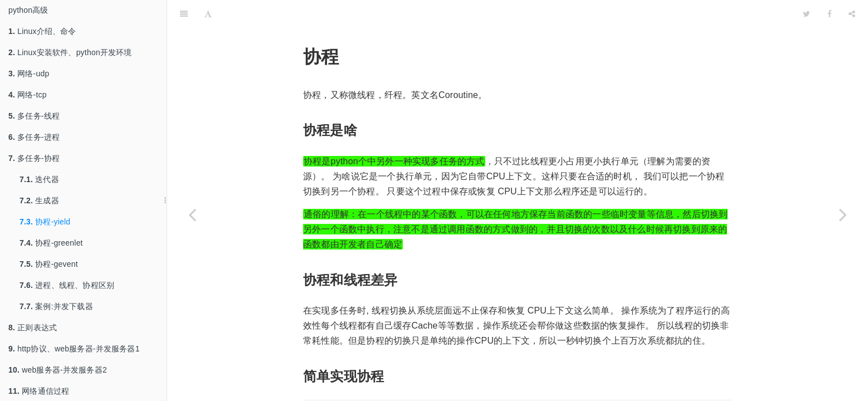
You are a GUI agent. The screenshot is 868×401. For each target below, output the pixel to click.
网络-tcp (28, 95)
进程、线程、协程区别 (67, 285)
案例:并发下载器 (56, 306)
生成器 (39, 200)
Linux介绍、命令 (42, 31)
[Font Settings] (208, 14)
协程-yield (45, 222)
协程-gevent (49, 264)
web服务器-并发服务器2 (58, 370)
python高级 (28, 10)
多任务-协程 (34, 158)
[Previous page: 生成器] (192, 214)
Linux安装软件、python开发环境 (70, 52)
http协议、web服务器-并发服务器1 (74, 349)
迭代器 (39, 179)
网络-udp (29, 74)
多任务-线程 (34, 116)
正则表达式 (33, 327)
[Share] (852, 14)
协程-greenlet (51, 243)
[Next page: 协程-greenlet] (843, 214)
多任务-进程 (34, 137)
